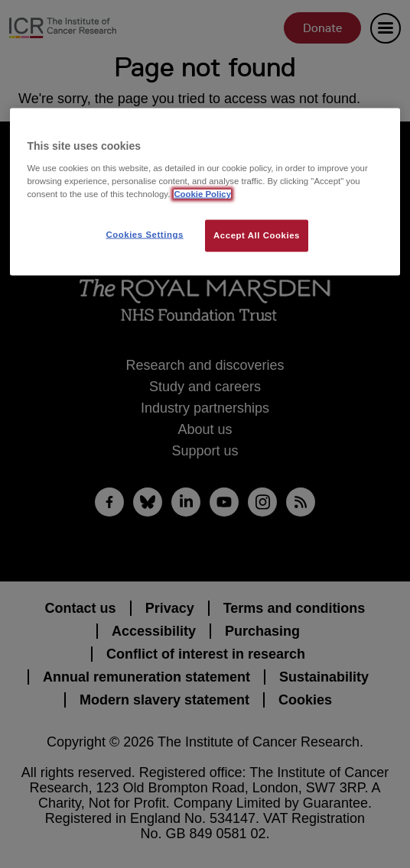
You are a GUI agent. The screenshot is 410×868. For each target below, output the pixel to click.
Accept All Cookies (257, 235)
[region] (205, 192)
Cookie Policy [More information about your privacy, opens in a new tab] (202, 194)
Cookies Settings (144, 235)
